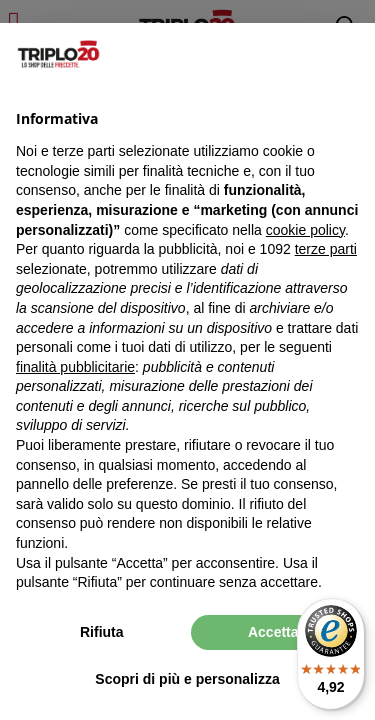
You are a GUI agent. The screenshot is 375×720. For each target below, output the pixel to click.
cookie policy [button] (305, 230)
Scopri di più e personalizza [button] (187, 679)
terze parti (326, 249)
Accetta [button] (273, 632)
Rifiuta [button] (102, 632)
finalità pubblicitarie (75, 367)
